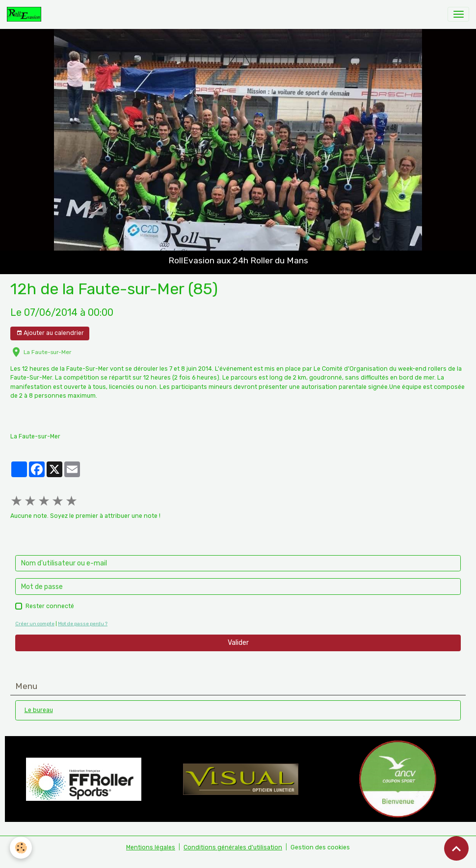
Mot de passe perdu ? (83, 624)
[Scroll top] (456, 848)
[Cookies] (21, 848)
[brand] (26, 14)
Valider (238, 643)
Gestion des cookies (320, 847)
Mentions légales (151, 847)
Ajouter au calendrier (50, 333)
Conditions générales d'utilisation (233, 847)
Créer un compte (35, 624)
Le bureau (39, 710)
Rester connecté (50, 606)
